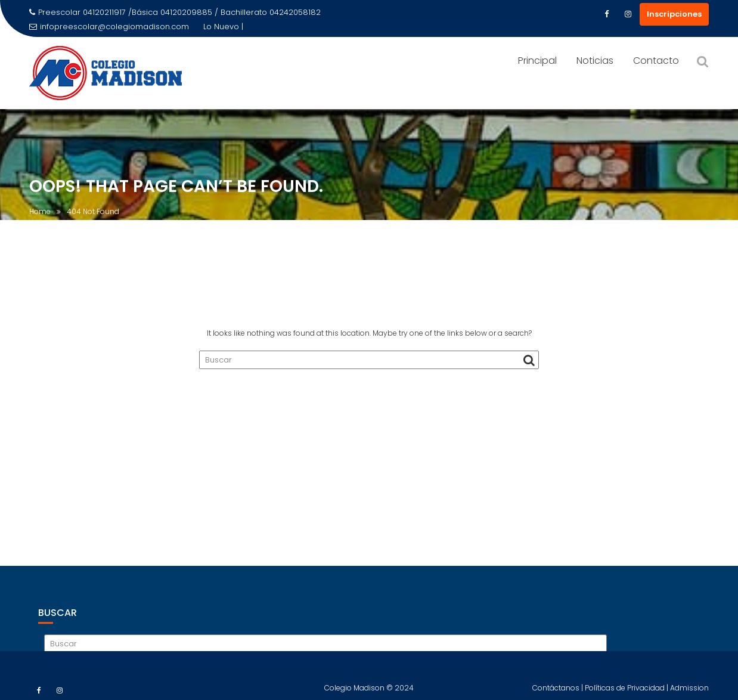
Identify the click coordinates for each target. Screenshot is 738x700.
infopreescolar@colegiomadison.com (109, 27)
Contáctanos (557, 691)
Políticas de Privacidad (626, 691)
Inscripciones (674, 14)
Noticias (595, 61)
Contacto (656, 61)
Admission (689, 691)
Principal (537, 61)
